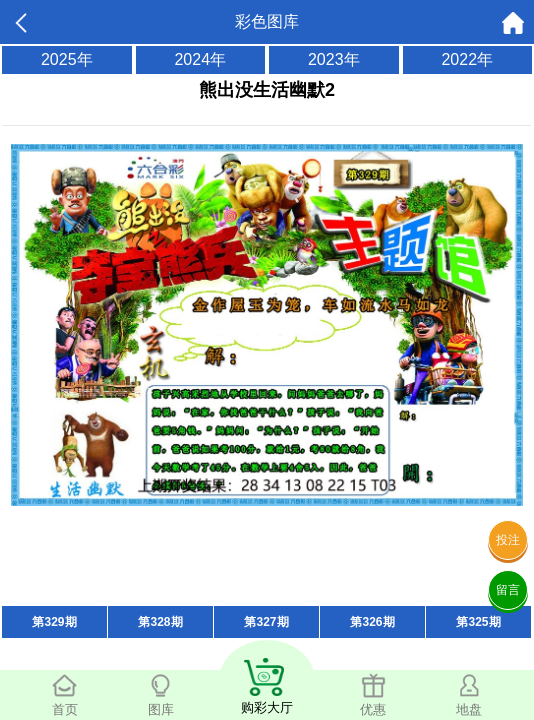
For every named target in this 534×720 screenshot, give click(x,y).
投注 (508, 540)
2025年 (67, 59)
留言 (508, 590)
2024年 (200, 59)
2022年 (467, 59)
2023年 (334, 59)
